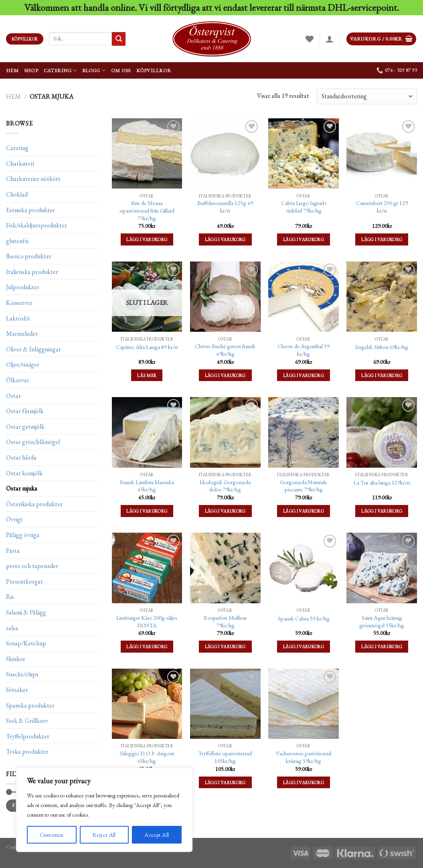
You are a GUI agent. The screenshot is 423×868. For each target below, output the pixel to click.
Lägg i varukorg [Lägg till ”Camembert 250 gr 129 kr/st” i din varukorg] (382, 239)
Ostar (13, 395)
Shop (31, 70)
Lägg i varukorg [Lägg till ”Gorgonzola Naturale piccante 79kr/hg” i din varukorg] (304, 511)
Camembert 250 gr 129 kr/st (382, 207)
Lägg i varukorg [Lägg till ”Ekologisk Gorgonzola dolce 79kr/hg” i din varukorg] (225, 511)
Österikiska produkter (34, 504)
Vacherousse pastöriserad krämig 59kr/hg (304, 757)
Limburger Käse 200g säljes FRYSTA (147, 622)
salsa (12, 628)
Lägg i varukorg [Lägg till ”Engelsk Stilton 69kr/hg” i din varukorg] (382, 375)
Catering (60, 70)
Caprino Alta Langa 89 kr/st (147, 347)
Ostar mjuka (22, 488)
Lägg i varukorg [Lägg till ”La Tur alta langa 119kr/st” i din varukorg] (382, 511)
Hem (12, 70)
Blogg (94, 70)
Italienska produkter (32, 272)
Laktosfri (18, 318)
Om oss (121, 70)
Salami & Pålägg (26, 612)
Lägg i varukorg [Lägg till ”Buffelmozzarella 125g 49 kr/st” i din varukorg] (225, 239)
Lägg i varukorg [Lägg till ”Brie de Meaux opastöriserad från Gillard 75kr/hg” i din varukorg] (147, 239)
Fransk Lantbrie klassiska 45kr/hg (147, 486)
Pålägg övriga (23, 535)
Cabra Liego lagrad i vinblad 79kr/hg (304, 207)
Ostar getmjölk (25, 427)
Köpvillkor (154, 70)
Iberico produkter (29, 256)
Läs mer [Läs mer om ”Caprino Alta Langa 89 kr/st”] (147, 375)
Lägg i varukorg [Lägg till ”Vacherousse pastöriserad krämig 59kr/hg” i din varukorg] (304, 782)
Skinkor (16, 659)
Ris (10, 597)
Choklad (17, 194)
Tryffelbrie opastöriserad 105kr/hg (225, 757)
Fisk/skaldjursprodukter (36, 225)
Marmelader (22, 334)
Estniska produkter (30, 210)
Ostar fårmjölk (25, 411)
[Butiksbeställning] (367, 96)
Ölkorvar (18, 380)
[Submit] (119, 39)
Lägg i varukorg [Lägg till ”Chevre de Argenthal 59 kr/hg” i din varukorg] (304, 375)
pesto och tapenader (32, 566)
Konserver (19, 303)
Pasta (13, 550)
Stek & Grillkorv (27, 721)
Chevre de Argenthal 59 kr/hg (304, 350)
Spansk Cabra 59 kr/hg (304, 619)
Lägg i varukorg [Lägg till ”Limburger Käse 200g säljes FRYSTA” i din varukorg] (147, 646)
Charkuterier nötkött (33, 179)
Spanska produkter (30, 705)
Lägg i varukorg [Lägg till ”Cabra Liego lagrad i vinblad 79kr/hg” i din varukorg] (304, 239)
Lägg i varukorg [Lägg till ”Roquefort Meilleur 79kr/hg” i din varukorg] (225, 646)
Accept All (157, 835)
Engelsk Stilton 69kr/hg (382, 347)
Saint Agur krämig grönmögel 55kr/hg (382, 622)
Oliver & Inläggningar (33, 349)
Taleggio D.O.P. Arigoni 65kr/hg (147, 757)
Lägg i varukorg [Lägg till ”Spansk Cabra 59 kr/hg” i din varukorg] (304, 646)
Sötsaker (17, 690)
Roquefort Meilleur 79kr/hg (225, 622)
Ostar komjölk (24, 473)
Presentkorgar (24, 581)
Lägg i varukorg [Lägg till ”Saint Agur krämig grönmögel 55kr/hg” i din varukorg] (382, 646)
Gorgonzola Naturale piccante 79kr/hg (304, 486)
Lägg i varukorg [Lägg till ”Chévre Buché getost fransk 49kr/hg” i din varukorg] (225, 375)
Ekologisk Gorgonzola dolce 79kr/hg (225, 486)
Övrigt (14, 519)
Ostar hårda (21, 457)
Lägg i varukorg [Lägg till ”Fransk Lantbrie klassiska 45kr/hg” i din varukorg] (147, 511)
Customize (52, 835)
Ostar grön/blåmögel (33, 442)
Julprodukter (23, 287)
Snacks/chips (22, 674)
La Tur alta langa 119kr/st (382, 483)
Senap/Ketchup (26, 643)
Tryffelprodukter (28, 736)
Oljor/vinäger (23, 364)
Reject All (104, 835)
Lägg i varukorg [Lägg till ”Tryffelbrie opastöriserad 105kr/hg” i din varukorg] (225, 782)
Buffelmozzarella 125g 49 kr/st (225, 207)
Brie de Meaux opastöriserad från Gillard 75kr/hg (147, 210)
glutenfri (17, 240)
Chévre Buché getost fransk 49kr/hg (225, 350)
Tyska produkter (27, 751)
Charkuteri (20, 163)
